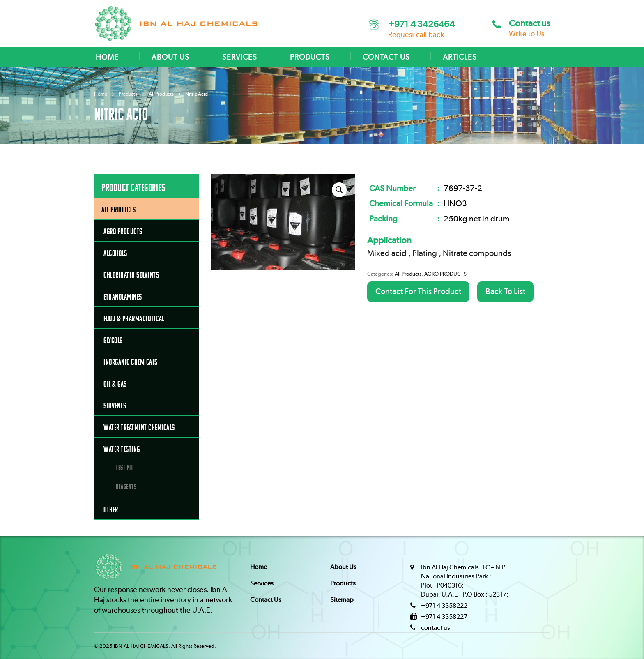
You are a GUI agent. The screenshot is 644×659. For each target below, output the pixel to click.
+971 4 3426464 (421, 24)
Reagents (126, 486)
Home (101, 94)
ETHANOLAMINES (123, 297)
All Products (408, 274)
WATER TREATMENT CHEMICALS (139, 427)
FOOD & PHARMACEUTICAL (134, 319)
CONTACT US (386, 58)
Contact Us (266, 600)
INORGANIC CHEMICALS (131, 362)
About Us (343, 567)
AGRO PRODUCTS (445, 274)
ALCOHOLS (115, 253)
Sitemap (342, 600)
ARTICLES (460, 58)
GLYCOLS (113, 340)
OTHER (111, 510)
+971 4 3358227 (444, 617)
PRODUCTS (310, 58)
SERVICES (240, 58)
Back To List (505, 292)
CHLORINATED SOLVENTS (131, 275)
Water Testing (122, 449)
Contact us (529, 23)
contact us (436, 628)
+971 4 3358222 (444, 606)
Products (343, 583)
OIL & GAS (115, 384)
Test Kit (124, 467)
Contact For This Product (418, 292)
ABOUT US (170, 58)
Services (262, 583)
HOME (107, 58)
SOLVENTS (115, 406)
